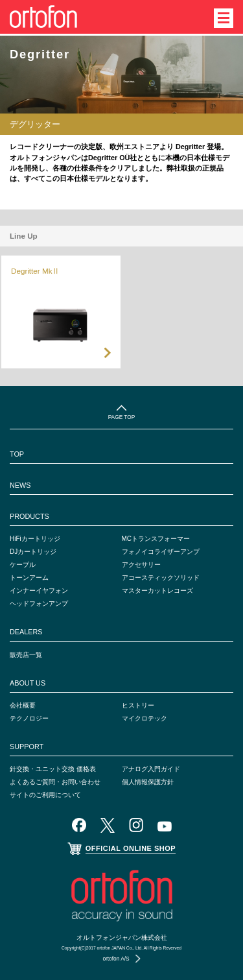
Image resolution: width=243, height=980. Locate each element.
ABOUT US (28, 683)
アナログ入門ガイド (151, 769)
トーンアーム (29, 578)
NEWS (20, 485)
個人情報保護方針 (148, 782)
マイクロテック (145, 718)
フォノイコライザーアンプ (161, 552)
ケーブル (23, 565)
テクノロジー (29, 718)
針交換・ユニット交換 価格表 (53, 769)
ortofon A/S (116, 959)
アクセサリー (141, 565)
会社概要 (23, 705)
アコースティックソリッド (161, 578)
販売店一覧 (26, 655)
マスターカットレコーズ (157, 591)
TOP (17, 454)
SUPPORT (27, 747)
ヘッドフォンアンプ (39, 604)
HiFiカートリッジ (35, 539)
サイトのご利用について (45, 795)
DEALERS (26, 632)
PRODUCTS (29, 516)
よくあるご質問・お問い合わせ (55, 782)
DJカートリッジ (33, 552)
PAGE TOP (122, 417)
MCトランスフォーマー (156, 539)
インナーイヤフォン (39, 591)
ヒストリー (138, 705)
